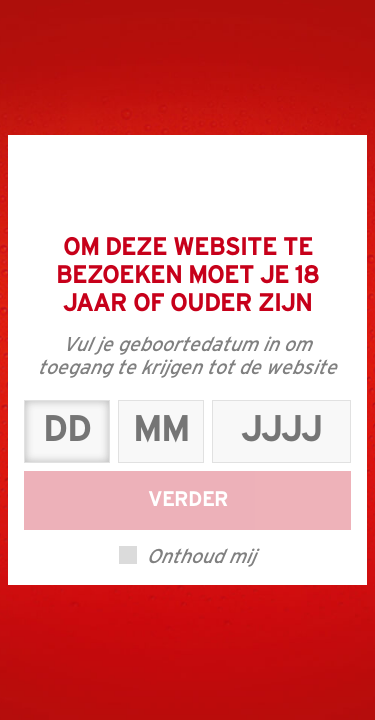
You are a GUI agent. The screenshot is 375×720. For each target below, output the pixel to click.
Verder (188, 500)
